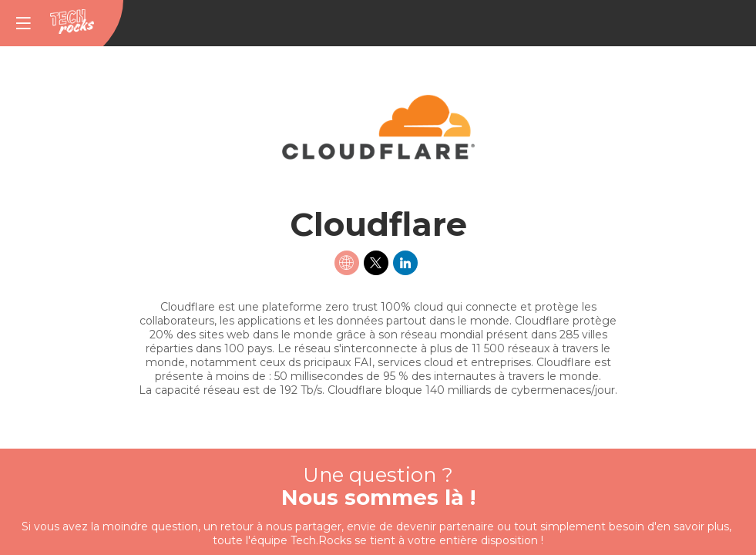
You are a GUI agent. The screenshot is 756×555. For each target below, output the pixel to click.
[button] (23, 23)
